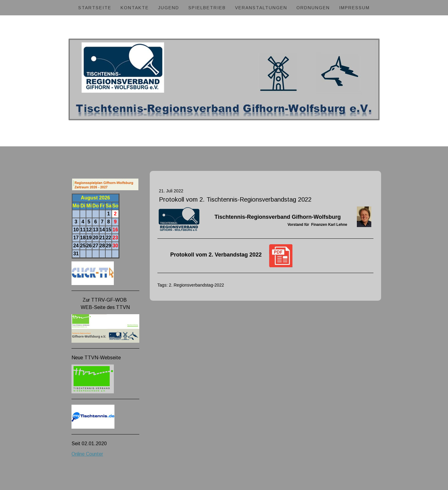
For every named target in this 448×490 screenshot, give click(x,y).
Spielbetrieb (207, 8)
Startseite (95, 8)
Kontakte (135, 8)
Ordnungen (313, 8)
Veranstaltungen (261, 8)
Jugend (169, 8)
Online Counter (87, 454)
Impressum (354, 8)
